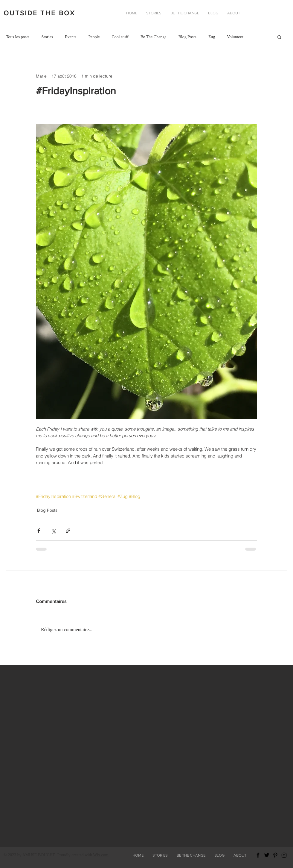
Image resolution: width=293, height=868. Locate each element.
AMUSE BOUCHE (39, 855)
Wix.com (101, 855)
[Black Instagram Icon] (284, 855)
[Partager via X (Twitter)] (53, 531)
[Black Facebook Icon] (258, 855)
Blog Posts (187, 37)
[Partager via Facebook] (39, 531)
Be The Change (154, 37)
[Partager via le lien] (68, 531)
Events (71, 37)
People (94, 37)
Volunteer (235, 37)
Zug (212, 37)
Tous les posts (18, 37)
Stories (47, 37)
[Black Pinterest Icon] (275, 855)
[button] (234, 13)
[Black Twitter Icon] (267, 855)
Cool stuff (120, 37)
